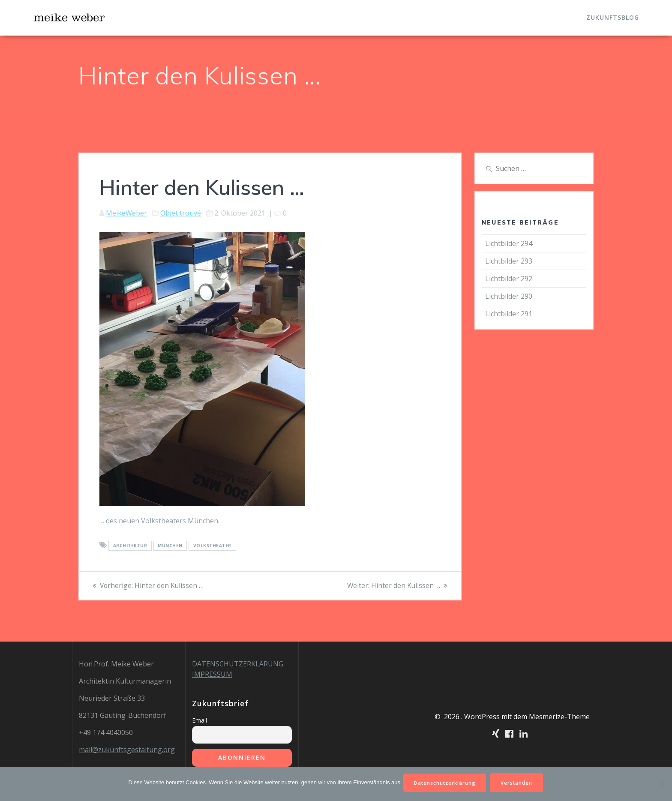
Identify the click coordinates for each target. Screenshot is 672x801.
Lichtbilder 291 (509, 314)
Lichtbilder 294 (509, 243)
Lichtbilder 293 (509, 261)
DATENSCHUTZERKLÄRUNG (238, 664)
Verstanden (519, 782)
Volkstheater (212, 546)
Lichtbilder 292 (509, 279)
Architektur (130, 546)
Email (199, 720)
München (170, 546)
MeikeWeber (126, 213)
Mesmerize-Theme (559, 717)
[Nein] (661, 783)
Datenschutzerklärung (444, 782)
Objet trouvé (181, 213)
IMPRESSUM (212, 674)
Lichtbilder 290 (509, 296)
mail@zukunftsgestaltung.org (127, 750)
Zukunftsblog (613, 17)
